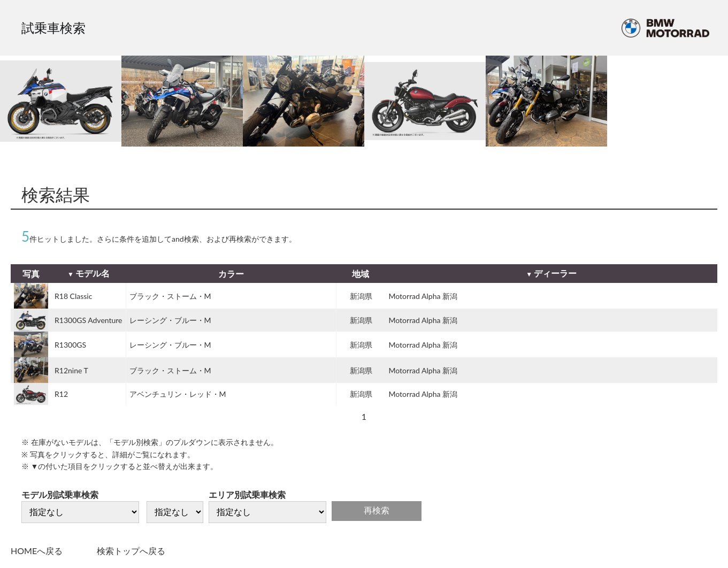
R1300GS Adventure (89, 320)
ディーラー (555, 273)
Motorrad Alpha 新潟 (423, 296)
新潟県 (361, 296)
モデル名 (93, 273)
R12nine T (71, 370)
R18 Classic (73, 296)
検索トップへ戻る (131, 551)
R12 (61, 394)
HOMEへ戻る (37, 551)
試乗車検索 (53, 28)
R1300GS (70, 345)
